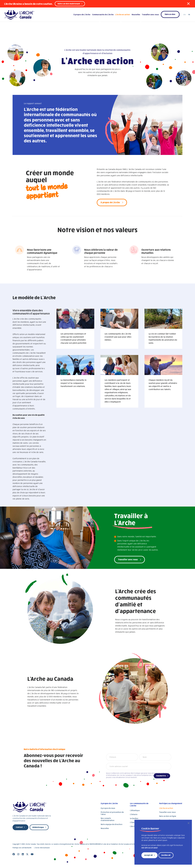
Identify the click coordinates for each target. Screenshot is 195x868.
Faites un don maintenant (69, 4)
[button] (188, 4)
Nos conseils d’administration (108, 819)
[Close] (189, 823)
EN (184, 15)
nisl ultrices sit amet (150, 848)
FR (189, 15)
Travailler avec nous (150, 14)
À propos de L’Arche (82, 14)
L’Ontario (134, 814)
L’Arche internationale (42, 848)
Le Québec (134, 818)
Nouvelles (136, 14)
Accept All (148, 855)
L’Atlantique (135, 810)
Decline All (166, 855)
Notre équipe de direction (111, 824)
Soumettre (161, 776)
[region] (163, 842)
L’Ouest (133, 822)
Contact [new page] (19, 827)
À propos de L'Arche (110, 202)
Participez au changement (171, 803)
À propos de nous (108, 808)
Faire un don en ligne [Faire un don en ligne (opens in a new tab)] (168, 816)
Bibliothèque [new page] (38, 827)
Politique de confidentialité (22, 848)
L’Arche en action (123, 14)
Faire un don (170, 14)
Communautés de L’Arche (103, 14)
